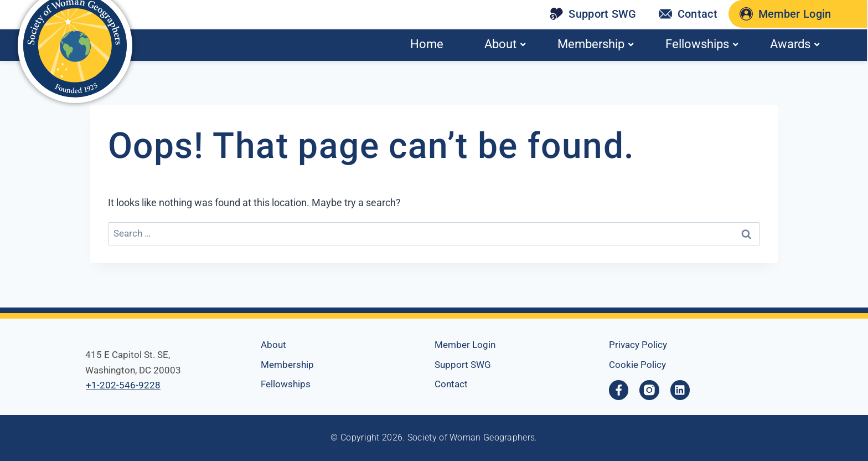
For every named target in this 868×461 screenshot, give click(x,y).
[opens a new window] (650, 390)
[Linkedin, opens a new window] (681, 390)
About (505, 44)
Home (427, 44)
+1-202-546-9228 (123, 385)
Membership (595, 44)
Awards (795, 44)
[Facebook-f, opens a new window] (619, 390)
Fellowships (702, 44)
